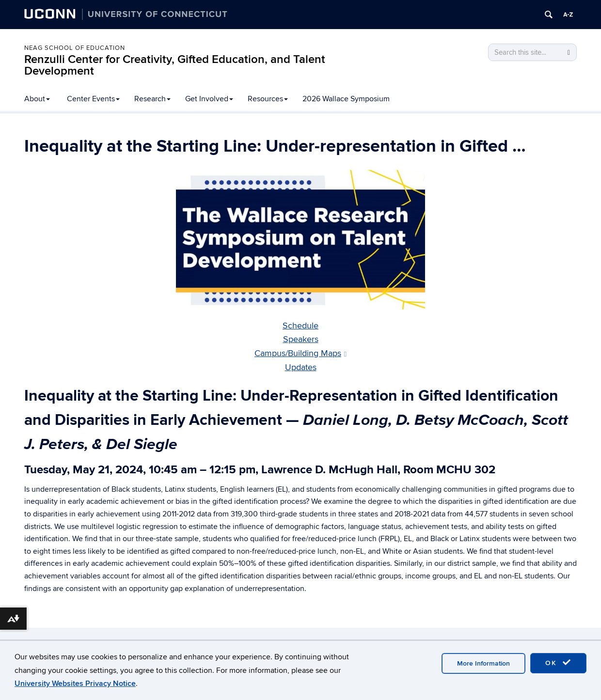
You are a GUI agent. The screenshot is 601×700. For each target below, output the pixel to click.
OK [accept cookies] (558, 663)
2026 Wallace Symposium (346, 99)
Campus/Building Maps (300, 353)
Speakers (301, 339)
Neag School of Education (75, 48)
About (37, 99)
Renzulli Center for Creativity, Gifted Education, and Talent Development (175, 65)
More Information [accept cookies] (483, 663)
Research (152, 99)
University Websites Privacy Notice (75, 684)
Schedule (300, 326)
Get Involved (209, 99)
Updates (301, 367)
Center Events (93, 99)
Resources (268, 99)
